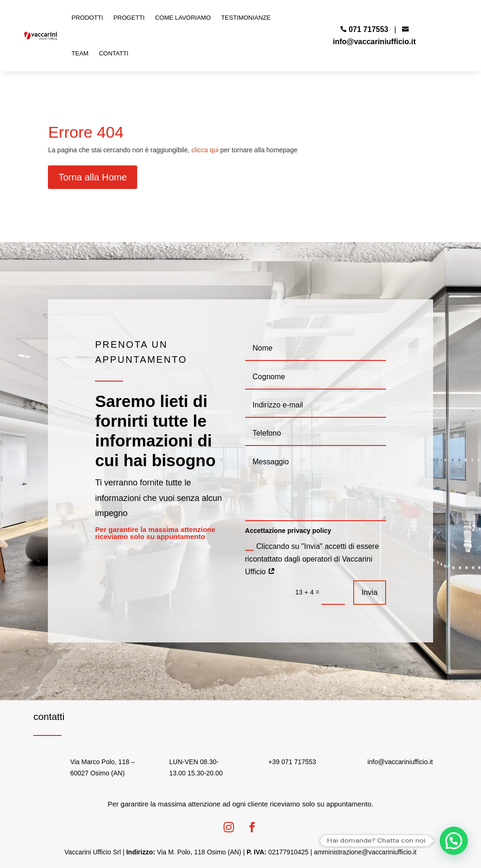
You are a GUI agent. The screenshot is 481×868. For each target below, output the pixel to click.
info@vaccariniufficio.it (375, 42)
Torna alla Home (93, 177)
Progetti (129, 18)
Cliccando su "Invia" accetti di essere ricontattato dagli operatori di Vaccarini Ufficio (312, 559)
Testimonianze (246, 18)
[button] (454, 841)
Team (80, 53)
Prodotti (87, 18)
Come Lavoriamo (183, 18)
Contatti (113, 53)
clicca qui (205, 150)
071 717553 (369, 29)
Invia (370, 592)
